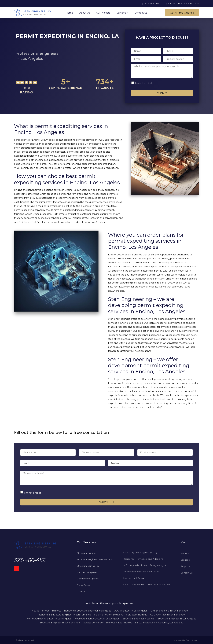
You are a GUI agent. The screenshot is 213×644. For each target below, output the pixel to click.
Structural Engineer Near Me (139, 619)
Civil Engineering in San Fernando (169, 611)
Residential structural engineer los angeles (88, 611)
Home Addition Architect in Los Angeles (49, 619)
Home (69, 13)
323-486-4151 (30, 560)
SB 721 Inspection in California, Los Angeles (159, 623)
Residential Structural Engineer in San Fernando (64, 615)
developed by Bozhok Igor (185, 640)
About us (85, 13)
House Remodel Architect (46, 611)
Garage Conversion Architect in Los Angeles (107, 623)
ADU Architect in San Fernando (167, 615)
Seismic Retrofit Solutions (109, 615)
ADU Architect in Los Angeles (131, 611)
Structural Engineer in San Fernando (60, 623)
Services (122, 13)
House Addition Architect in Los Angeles (97, 619)
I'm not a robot (144, 83)
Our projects (103, 13)
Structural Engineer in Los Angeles (177, 619)
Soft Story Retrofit (137, 615)
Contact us (141, 13)
